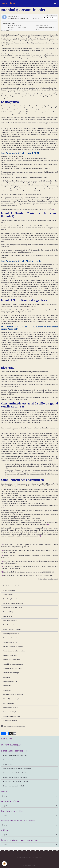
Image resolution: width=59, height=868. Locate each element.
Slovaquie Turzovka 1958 (11, 716)
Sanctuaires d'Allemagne (11, 673)
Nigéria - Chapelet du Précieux (13, 647)
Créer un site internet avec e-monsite (29, 857)
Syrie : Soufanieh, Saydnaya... (13, 712)
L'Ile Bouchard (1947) (10, 655)
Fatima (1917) (7, 616)
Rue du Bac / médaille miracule (13, 603)
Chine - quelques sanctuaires (13, 668)
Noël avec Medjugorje (10, 621)
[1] (53, 209)
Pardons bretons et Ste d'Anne (13, 694)
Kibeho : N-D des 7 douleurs (12, 629)
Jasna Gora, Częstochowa (11, 599)
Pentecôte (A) (8, 764)
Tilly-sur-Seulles (9, 703)
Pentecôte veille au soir (11, 760)
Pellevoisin (7, 686)
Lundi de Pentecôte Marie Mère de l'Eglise (17, 769)
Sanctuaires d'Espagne (11, 707)
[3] (16, 360)
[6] (48, 525)
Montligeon (7, 690)
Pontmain (6, 677)
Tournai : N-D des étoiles (11, 660)
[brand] (9, 3)
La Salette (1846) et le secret (12, 608)
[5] (3, 507)
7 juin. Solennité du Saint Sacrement (15, 777)
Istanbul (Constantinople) (12, 699)
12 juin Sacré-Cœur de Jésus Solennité (16, 782)
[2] (31, 296)
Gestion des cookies (29, 865)
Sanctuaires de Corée (10, 681)
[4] (2, 561)
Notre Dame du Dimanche (12, 625)
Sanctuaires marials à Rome (12, 586)
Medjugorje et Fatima (10, 642)
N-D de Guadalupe (9, 590)
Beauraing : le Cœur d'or (11, 634)
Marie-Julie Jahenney (10, 720)
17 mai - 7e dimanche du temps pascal (16, 756)
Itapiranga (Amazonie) (11, 638)
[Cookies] (4, 864)
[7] (40, 536)
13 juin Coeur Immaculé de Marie (14, 786)
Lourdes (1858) (8, 612)
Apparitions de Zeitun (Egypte (13, 664)
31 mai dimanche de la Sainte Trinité (15, 773)
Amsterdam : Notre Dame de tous (14, 651)
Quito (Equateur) (9, 595)
